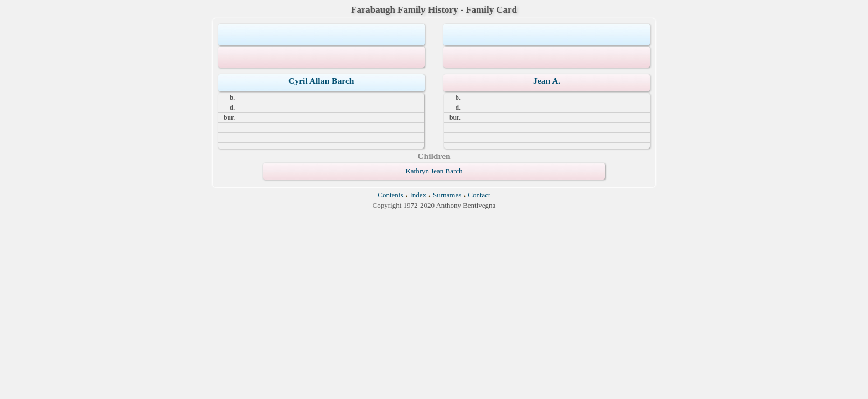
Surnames (447, 195)
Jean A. (547, 81)
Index (418, 195)
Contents (390, 195)
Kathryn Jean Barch (434, 171)
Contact (479, 195)
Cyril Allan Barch (321, 81)
